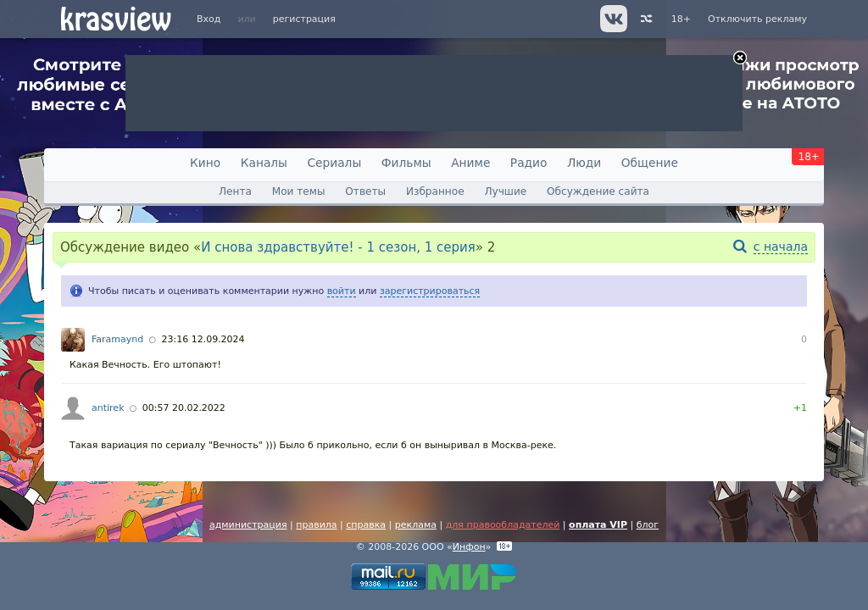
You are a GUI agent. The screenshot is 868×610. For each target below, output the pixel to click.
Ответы (365, 191)
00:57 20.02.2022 (184, 408)
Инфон (469, 547)
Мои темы (299, 191)
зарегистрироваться (430, 291)
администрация (248, 525)
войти (342, 291)
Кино (205, 163)
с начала (781, 247)
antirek (108, 408)
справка (366, 525)
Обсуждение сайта (598, 191)
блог (648, 525)
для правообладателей (503, 525)
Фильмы (406, 163)
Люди (584, 163)
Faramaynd (117, 339)
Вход (209, 19)
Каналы (264, 163)
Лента (235, 191)
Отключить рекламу (757, 19)
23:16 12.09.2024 (203, 339)
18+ (681, 19)
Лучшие (505, 191)
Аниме (470, 163)
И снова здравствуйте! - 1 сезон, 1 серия (338, 247)
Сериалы (334, 163)
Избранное (435, 191)
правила (316, 525)
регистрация (304, 19)
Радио (529, 163)
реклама (416, 525)
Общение (650, 163)
